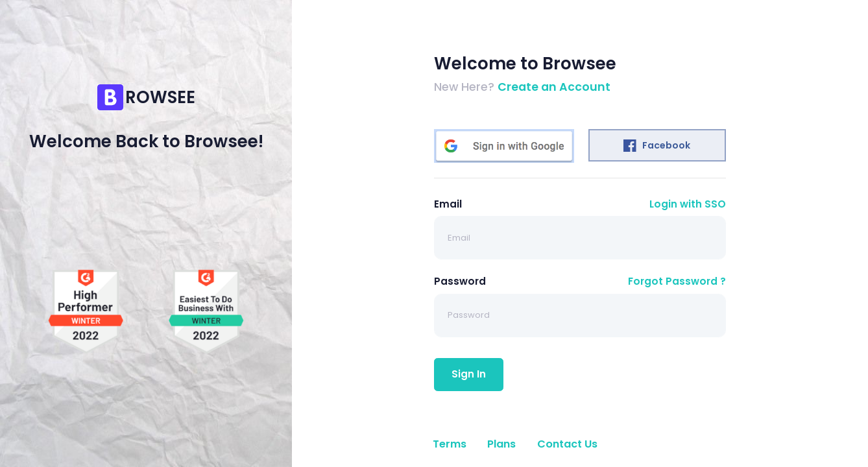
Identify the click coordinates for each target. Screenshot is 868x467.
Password (460, 281)
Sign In (469, 374)
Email (448, 204)
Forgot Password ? (677, 281)
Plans (501, 444)
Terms (450, 444)
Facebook (657, 145)
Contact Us (567, 444)
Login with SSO (688, 204)
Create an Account (554, 87)
